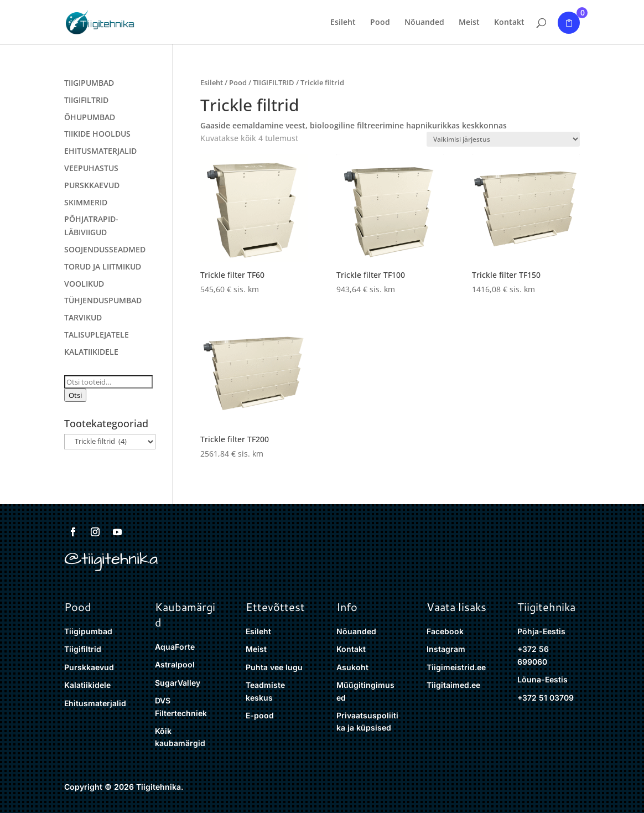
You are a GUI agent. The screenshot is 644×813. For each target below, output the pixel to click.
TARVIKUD (83, 317)
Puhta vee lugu (274, 667)
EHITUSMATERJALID (100, 151)
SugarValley (178, 683)
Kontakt (509, 23)
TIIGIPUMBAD (89, 83)
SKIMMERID (86, 202)
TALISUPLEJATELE (97, 335)
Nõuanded (424, 23)
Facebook (445, 631)
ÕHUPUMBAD (90, 117)
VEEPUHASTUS (91, 168)
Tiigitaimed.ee (453, 685)
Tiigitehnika (546, 607)
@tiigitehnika (111, 559)
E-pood (260, 715)
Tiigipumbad (88, 631)
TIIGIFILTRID (274, 82)
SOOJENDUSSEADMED (105, 249)
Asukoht (352, 667)
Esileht (343, 23)
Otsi (75, 395)
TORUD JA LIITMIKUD (103, 266)
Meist (469, 23)
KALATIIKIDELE (91, 352)
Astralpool (175, 664)
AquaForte (175, 647)
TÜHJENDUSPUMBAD (103, 300)
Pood (380, 23)
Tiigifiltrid (83, 649)
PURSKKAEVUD (92, 185)
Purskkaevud (89, 667)
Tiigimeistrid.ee (456, 667)
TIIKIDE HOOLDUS (97, 134)
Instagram (446, 649)
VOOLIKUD (84, 284)
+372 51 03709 (546, 698)
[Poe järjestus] (503, 139)
